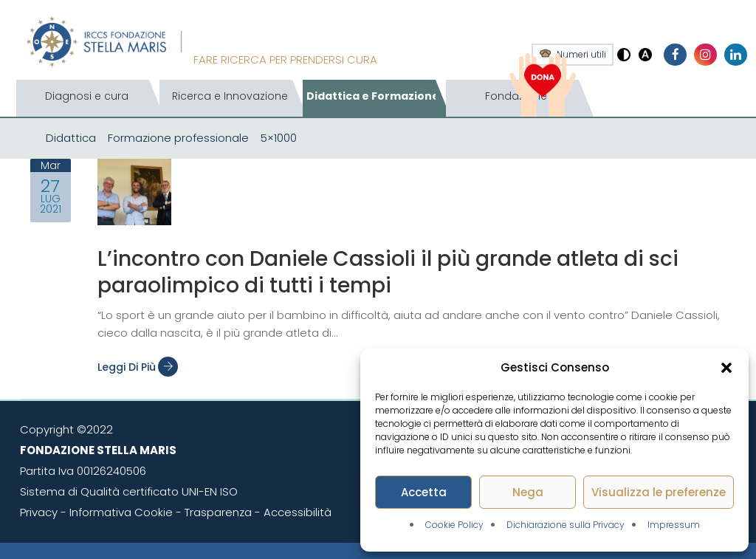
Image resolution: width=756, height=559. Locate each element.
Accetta (424, 492)
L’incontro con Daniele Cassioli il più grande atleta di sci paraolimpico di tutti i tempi (388, 272)
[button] (726, 368)
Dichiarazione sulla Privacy (566, 525)
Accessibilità (298, 512)
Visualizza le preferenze (659, 492)
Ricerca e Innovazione (230, 96)
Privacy (39, 512)
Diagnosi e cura (87, 96)
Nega (528, 492)
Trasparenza (218, 512)
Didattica (71, 138)
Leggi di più (138, 367)
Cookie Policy (454, 525)
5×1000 (279, 138)
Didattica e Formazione (373, 96)
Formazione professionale (178, 138)
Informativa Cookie (121, 512)
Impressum (674, 525)
